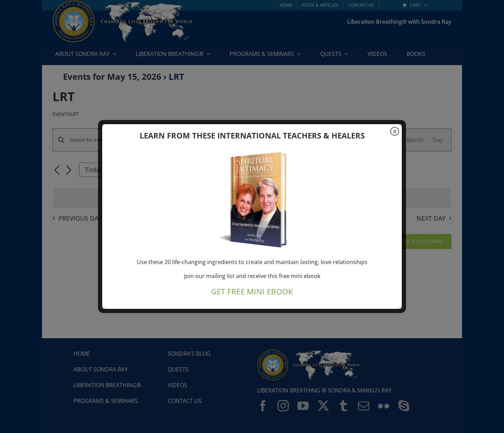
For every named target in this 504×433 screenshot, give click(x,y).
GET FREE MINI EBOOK (252, 292)
